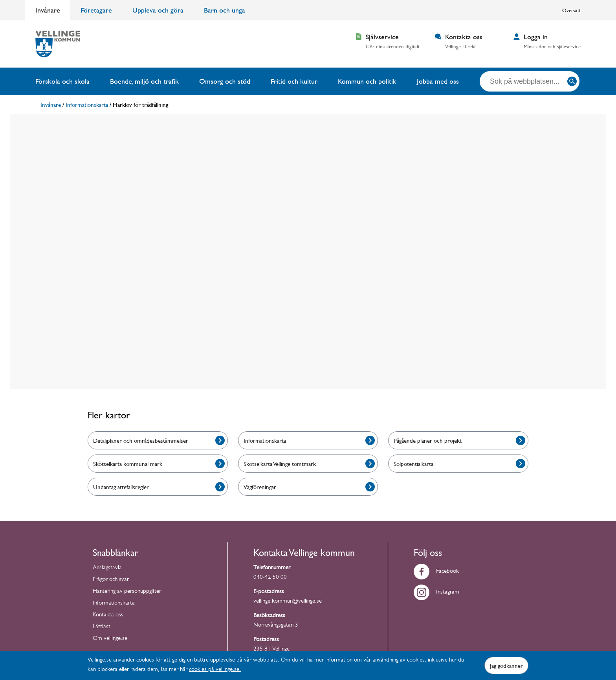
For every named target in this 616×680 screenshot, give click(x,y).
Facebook (436, 572)
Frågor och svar (111, 580)
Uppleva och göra (158, 10)
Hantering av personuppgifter (127, 592)
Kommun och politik (367, 81)
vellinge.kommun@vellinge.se (288, 602)
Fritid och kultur (294, 81)
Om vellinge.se (110, 639)
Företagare (96, 10)
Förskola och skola (62, 81)
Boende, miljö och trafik (144, 81)
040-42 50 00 (270, 578)
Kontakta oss (108, 615)
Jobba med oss (438, 81)
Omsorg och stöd (225, 81)
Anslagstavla (107, 568)
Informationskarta (114, 604)
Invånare (48, 10)
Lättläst (102, 627)
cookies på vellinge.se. (215, 670)
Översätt (571, 10)
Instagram (436, 593)
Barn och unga (225, 10)
